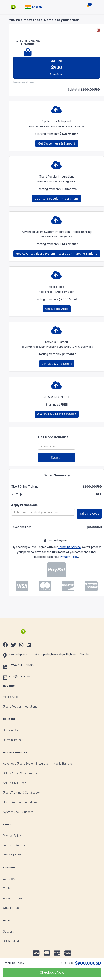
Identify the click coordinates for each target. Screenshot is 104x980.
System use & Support (18, 812)
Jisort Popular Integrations (20, 707)
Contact (8, 889)
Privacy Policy (69, 557)
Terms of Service (14, 846)
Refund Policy (12, 855)
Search (57, 457)
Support (8, 932)
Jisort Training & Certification (22, 793)
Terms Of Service (70, 547)
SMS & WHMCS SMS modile (20, 773)
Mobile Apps (11, 697)
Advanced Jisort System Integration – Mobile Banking (38, 764)
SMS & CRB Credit (15, 783)
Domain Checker (14, 730)
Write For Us (11, 908)
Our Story (9, 879)
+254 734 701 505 (21, 665)
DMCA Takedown (14, 941)
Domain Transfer (14, 740)
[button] (33, 7)
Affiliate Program (14, 898)
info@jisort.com (20, 676)
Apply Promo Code (24, 505)
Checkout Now (52, 972)
